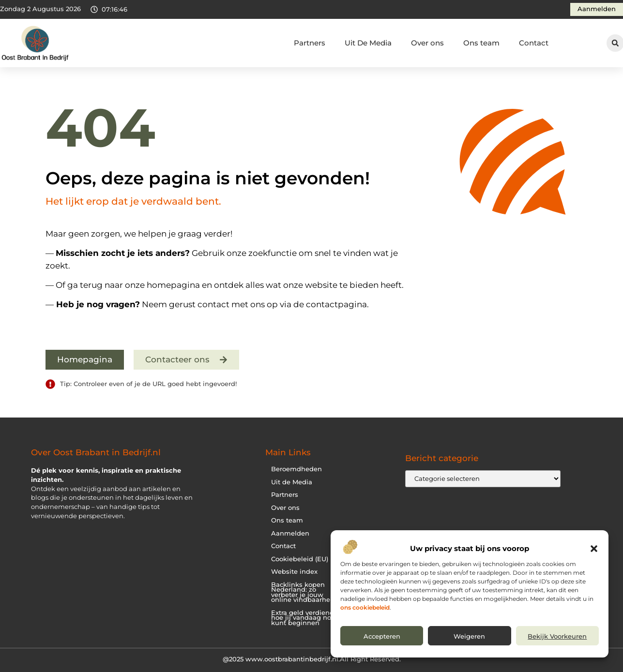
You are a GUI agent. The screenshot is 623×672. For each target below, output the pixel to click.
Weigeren (469, 636)
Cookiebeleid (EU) (300, 559)
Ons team (481, 43)
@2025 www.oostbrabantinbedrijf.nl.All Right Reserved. (312, 659)
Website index (294, 572)
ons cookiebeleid (365, 607)
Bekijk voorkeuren (557, 636)
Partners (310, 43)
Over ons (427, 43)
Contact (534, 43)
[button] (594, 549)
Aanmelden (290, 533)
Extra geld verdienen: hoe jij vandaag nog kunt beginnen (305, 618)
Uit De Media (368, 43)
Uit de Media (292, 482)
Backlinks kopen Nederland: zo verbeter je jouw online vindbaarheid (304, 592)
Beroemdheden (296, 469)
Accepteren (382, 636)
